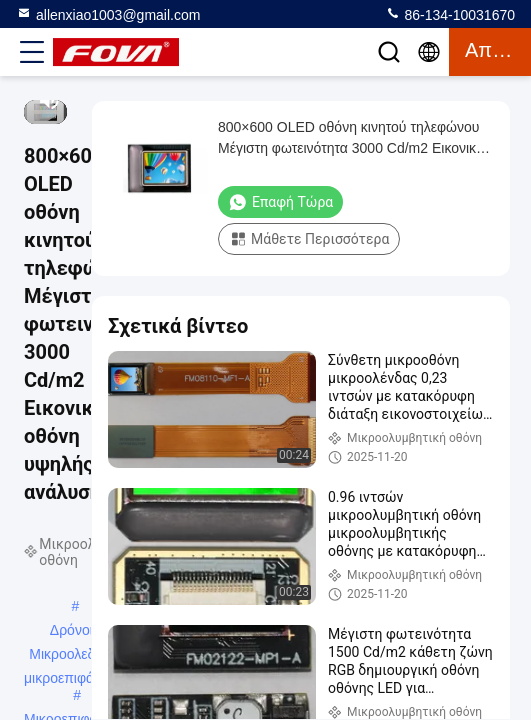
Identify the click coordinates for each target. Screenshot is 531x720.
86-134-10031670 (450, 14)
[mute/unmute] (50, 100)
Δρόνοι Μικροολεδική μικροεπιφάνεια (71, 632)
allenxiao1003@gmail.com (108, 14)
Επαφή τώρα (280, 202)
